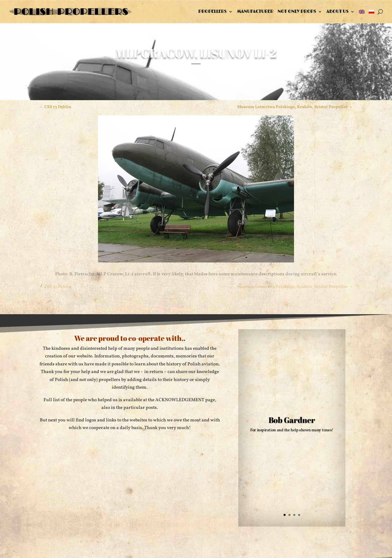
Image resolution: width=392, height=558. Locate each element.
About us (337, 11)
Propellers (212, 11)
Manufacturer (255, 11)
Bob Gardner (292, 420)
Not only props (297, 11)
